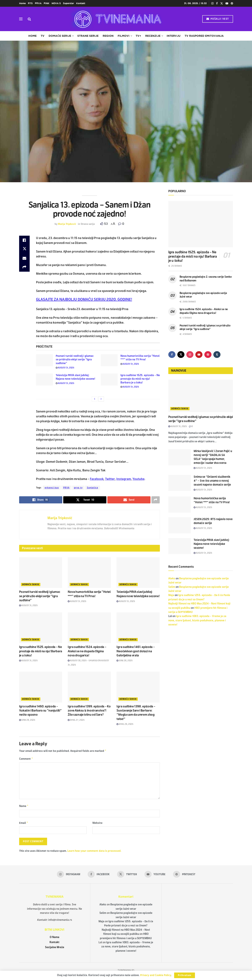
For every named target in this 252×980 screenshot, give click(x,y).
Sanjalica (93, 488)
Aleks (172, 578)
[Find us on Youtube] (199, 355)
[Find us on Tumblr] (217, 355)
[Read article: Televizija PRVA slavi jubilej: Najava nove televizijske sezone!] (44, 379)
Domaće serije (60, 36)
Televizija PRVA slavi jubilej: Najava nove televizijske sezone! (212, 544)
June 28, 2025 (125, 661)
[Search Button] (29, 19)
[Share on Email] (24, 258)
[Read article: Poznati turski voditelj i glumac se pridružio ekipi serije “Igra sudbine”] (44, 360)
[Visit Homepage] (117, 19)
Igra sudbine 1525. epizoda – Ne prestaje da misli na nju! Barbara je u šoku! (140, 379)
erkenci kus (52, 488)
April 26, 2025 (125, 724)
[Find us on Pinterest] (208, 355)
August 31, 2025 (65, 368)
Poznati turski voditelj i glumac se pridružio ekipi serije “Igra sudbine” (75, 360)
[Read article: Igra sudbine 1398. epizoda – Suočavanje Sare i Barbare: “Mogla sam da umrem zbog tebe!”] (138, 687)
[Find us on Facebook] (172, 355)
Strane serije (88, 36)
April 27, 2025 (76, 720)
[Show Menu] (21, 19)
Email (24, 824)
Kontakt (81, 3)
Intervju (174, 36)
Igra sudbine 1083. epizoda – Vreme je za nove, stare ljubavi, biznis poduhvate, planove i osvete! (197, 620)
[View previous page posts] (95, 399)
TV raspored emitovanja (204, 36)
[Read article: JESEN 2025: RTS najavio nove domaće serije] (180, 525)
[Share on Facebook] (24, 240)
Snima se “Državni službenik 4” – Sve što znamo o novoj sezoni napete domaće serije (212, 481)
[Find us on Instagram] (190, 355)
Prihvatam (185, 975)
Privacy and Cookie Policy (156, 975)
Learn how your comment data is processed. (94, 852)
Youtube (138, 479)
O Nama (55, 939)
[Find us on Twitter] (181, 355)
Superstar (68, 3)
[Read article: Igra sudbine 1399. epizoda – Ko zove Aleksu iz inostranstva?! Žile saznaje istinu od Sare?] (89, 687)
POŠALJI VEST (218, 19)
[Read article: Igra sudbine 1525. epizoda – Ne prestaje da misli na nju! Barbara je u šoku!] (109, 379)
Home (22, 3)
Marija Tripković (67, 224)
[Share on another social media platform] (24, 267)
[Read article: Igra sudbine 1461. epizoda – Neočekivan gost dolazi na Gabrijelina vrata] (138, 628)
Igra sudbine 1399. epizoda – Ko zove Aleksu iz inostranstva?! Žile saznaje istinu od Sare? (89, 711)
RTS (30, 3)
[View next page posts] (101, 399)
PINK (47, 3)
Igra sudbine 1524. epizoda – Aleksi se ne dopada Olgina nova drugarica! (87, 651)
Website (97, 824)
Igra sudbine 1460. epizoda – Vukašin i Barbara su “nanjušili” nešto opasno (40, 711)
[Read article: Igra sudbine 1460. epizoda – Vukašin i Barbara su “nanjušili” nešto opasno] (41, 687)
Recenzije (153, 36)
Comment (26, 759)
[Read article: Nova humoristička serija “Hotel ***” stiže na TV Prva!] (109, 360)
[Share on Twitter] (24, 249)
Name (24, 807)
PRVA (38, 3)
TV (43, 36)
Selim (172, 587)
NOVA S (56, 3)
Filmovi (124, 36)
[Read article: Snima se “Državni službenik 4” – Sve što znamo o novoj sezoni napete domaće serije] (180, 483)
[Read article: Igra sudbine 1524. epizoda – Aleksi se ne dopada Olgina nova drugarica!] (89, 628)
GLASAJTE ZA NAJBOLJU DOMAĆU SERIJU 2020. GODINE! (84, 300)
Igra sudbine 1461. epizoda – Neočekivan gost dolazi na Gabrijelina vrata (136, 651)
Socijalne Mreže (55, 949)
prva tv (78, 488)
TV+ (138, 36)
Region (108, 36)
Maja (171, 595)
